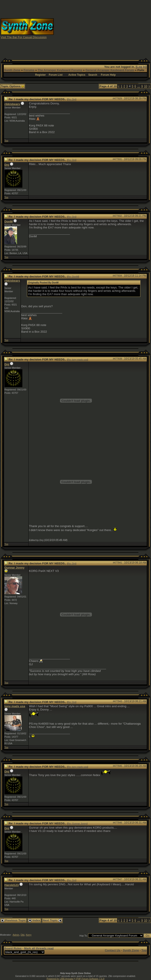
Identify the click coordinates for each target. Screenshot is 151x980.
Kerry (29, 935)
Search (93, 75)
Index (34, 920)
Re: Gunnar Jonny (77, 824)
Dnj (7, 165)
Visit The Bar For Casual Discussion (24, 37)
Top (6, 141)
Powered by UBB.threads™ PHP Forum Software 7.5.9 (75, 979)
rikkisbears (12, 104)
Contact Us (112, 950)
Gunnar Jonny (14, 568)
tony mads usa (15, 706)
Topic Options (13, 86)
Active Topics (77, 75)
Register (41, 75)
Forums (29, 70)
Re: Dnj (72, 99)
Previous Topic (13, 920)
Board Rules (13, 948)
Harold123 (12, 885)
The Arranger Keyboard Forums (60, 70)
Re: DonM (73, 277)
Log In (141, 67)
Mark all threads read (39, 948)
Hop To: (84, 936)
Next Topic (52, 920)
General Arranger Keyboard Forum (110, 70)
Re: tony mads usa (78, 360)
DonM (9, 221)
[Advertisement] (113, 28)
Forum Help (108, 75)
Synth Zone (12, 70)
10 (146, 86)
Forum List (56, 75)
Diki (23, 935)
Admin (16, 935)
